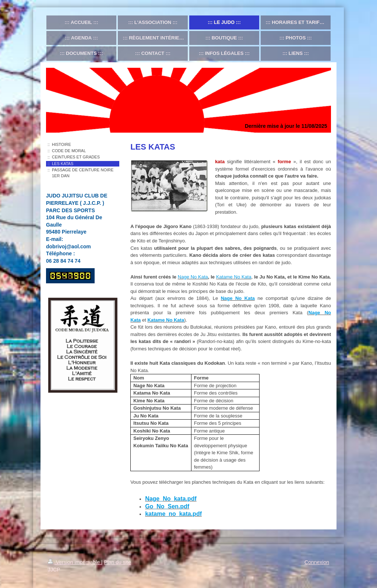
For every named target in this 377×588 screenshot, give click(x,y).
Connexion (317, 562)
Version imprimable (75, 562)
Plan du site (117, 562)
